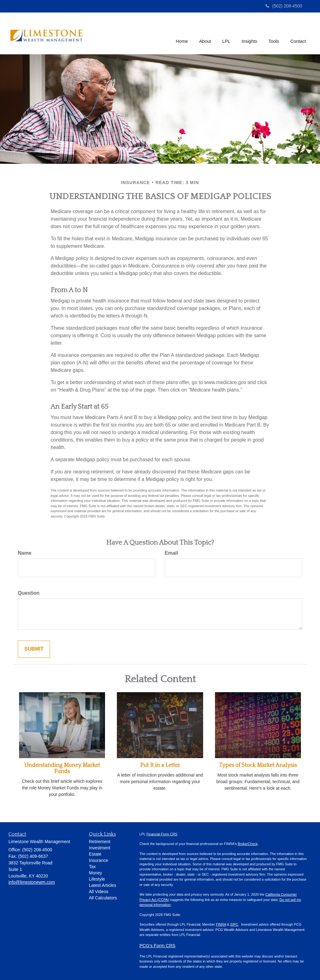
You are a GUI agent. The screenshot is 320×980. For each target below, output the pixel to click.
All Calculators (103, 898)
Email (171, 553)
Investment (100, 848)
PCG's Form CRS (157, 946)
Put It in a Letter (160, 765)
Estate (95, 854)
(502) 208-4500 (284, 6)
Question (29, 593)
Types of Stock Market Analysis (258, 765)
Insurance (99, 860)
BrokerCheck (248, 844)
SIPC (234, 924)
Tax (92, 867)
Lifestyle (97, 879)
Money (96, 873)
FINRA (221, 924)
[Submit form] (34, 649)
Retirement (100, 842)
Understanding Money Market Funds (62, 768)
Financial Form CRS (162, 834)
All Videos (99, 892)
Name (25, 553)
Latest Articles (103, 885)
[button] (206, 33)
